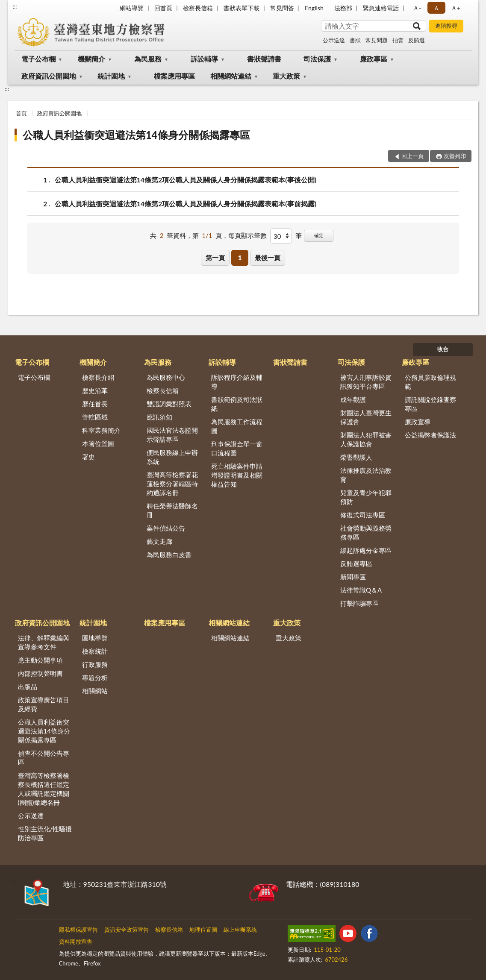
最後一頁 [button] (268, 258)
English (314, 8)
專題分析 (95, 678)
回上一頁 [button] (412, 156)
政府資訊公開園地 (49, 76)
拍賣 (398, 40)
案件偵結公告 (166, 528)
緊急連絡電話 (381, 8)
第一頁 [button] (215, 258)
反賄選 (417, 40)
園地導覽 (95, 638)
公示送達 (334, 40)
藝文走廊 (159, 541)
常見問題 (377, 40)
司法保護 (317, 59)
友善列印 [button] (455, 156)
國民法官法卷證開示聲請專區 (172, 435)
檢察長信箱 (198, 8)
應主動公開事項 (40, 660)
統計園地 (111, 76)
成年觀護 (353, 399)
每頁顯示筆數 (247, 235)
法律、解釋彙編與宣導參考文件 (44, 642)
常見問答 (282, 8)
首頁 (21, 113)
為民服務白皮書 (169, 555)
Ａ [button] (436, 8)
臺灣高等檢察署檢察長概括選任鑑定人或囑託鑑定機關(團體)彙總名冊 (44, 789)
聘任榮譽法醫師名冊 (172, 510)
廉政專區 (374, 59)
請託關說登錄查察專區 (430, 404)
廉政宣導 (418, 422)
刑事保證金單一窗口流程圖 (237, 448)
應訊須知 (159, 417)
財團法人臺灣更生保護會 (366, 417)
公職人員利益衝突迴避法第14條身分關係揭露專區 (136, 135)
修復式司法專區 (363, 515)
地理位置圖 (203, 930)
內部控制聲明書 (40, 673)
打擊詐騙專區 (359, 603)
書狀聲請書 (264, 59)
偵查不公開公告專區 (44, 758)
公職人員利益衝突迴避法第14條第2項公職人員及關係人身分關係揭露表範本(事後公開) (186, 180)
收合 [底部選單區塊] (443, 349)
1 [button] (240, 258)
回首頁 (163, 8)
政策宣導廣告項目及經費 (44, 704)
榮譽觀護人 (356, 457)
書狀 (355, 40)
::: (15, 6)
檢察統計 (95, 651)
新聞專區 (353, 577)
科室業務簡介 (101, 430)
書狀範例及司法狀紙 (237, 404)
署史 (88, 457)
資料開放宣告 (76, 942)
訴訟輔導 (204, 59)
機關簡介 (91, 59)
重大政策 (286, 76)
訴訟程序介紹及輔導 (237, 382)
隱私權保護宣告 (78, 930)
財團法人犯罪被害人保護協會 (366, 439)
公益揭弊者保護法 (430, 435)
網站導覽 (132, 8)
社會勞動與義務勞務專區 (366, 533)
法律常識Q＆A (361, 590)
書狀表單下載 (242, 8)
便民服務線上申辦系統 (172, 457)
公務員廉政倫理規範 (430, 382)
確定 (319, 235)
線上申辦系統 (240, 930)
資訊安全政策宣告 (127, 930)
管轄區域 (95, 417)
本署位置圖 (98, 443)
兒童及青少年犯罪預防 (366, 497)
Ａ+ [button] (456, 8)
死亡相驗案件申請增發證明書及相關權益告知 (237, 475)
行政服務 (95, 664)
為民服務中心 (166, 377)
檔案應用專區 (174, 76)
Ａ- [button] (417, 8)
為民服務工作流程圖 (237, 426)
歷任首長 (95, 404)
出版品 (28, 687)
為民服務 (148, 59)
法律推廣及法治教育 (366, 475)
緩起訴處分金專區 (366, 550)
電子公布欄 (38, 59)
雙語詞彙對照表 (169, 404)
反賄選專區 (356, 563)
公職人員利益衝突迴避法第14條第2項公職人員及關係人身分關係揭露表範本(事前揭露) (186, 204)
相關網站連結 (231, 76)
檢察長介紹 (98, 377)
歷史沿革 (95, 390)
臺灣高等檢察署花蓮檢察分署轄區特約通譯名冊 (172, 484)
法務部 (343, 8)
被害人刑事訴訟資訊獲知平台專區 (366, 382)
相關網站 (95, 691)
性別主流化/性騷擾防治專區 (45, 833)
